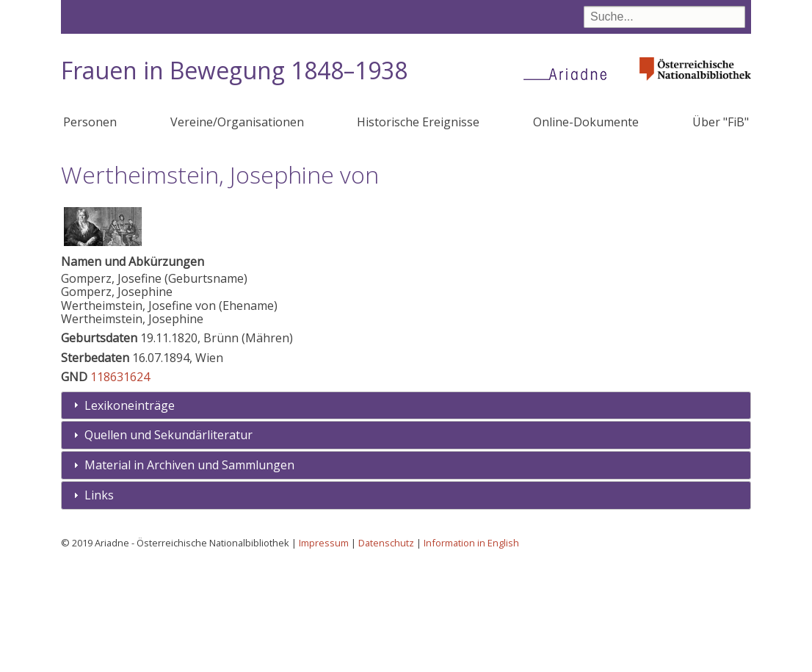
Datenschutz (386, 651)
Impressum (324, 651)
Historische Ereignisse (418, 122)
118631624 (120, 485)
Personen (90, 122)
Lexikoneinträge (130, 513)
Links (99, 603)
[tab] (406, 514)
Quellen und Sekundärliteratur (168, 543)
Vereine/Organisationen (237, 122)
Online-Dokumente (586, 122)
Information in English (471, 651)
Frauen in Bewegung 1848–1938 (234, 70)
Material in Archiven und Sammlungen (189, 573)
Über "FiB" (721, 122)
